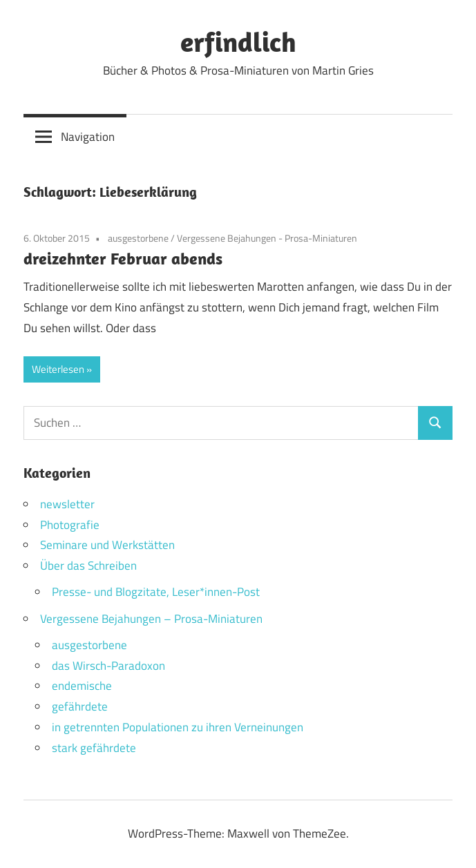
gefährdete (80, 706)
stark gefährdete (94, 748)
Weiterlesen (58, 369)
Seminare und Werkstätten (107, 545)
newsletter (67, 504)
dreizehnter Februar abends (123, 258)
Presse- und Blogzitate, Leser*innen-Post (156, 592)
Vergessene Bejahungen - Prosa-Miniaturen (267, 238)
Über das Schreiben (88, 566)
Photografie (70, 525)
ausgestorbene (138, 238)
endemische (82, 686)
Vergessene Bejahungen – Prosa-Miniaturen (151, 619)
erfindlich (238, 41)
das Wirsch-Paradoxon (108, 666)
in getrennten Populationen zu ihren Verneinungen (178, 727)
